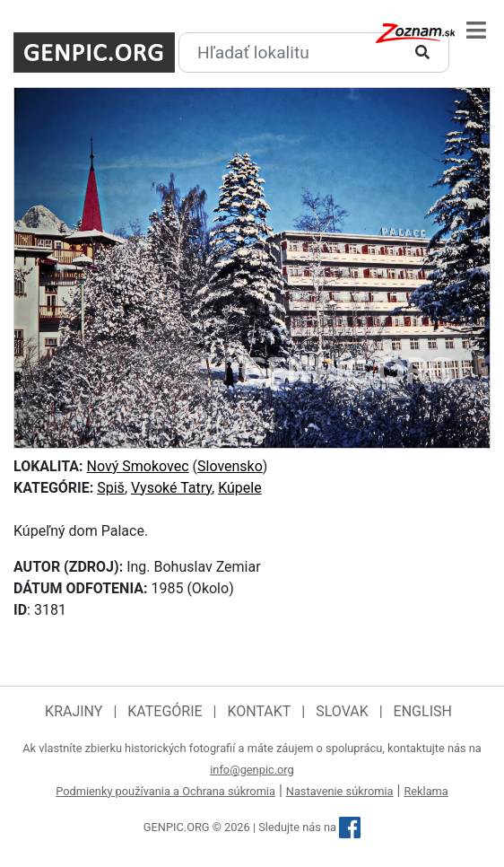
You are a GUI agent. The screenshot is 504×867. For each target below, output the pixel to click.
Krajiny (74, 711)
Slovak (342, 711)
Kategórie (165, 711)
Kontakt (259, 711)
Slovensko (230, 466)
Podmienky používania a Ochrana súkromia (165, 791)
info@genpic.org (252, 770)
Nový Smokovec (138, 466)
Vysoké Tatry (171, 488)
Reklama (426, 791)
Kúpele (240, 488)
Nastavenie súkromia (340, 791)
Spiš (111, 488)
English (423, 711)
